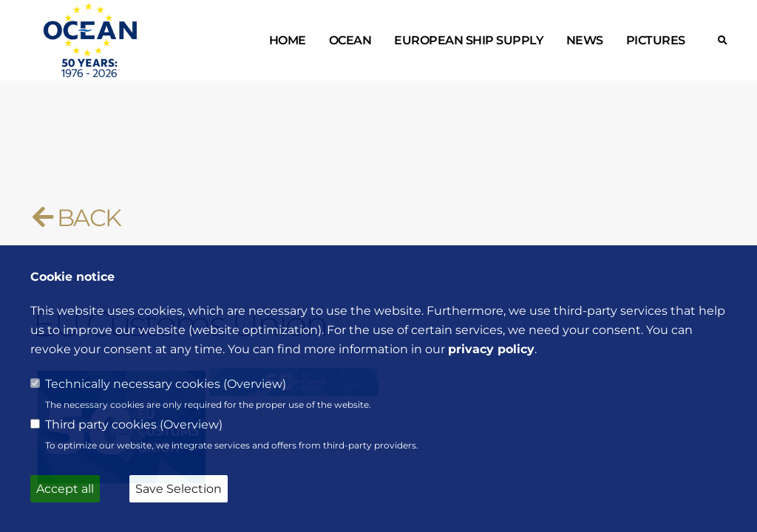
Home (288, 40)
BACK (77, 218)
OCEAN (350, 40)
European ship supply (469, 40)
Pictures (656, 40)
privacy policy (491, 349)
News (585, 40)
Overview (255, 384)
